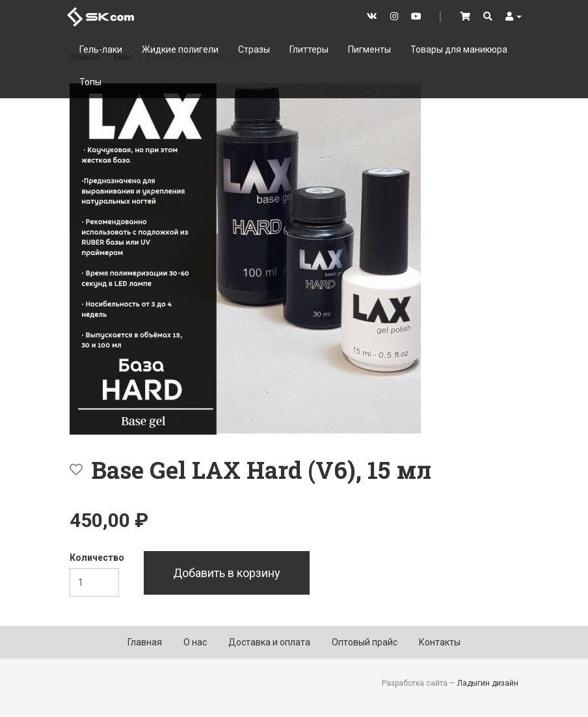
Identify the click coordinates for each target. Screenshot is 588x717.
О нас (195, 642)
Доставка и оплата (269, 642)
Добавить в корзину (227, 573)
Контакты (440, 642)
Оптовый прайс (365, 642)
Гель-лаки (101, 49)
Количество (97, 558)
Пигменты (369, 49)
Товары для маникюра (459, 49)
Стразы (254, 49)
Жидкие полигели (180, 49)
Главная (145, 642)
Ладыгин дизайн (488, 683)
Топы (90, 82)
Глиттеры (309, 49)
